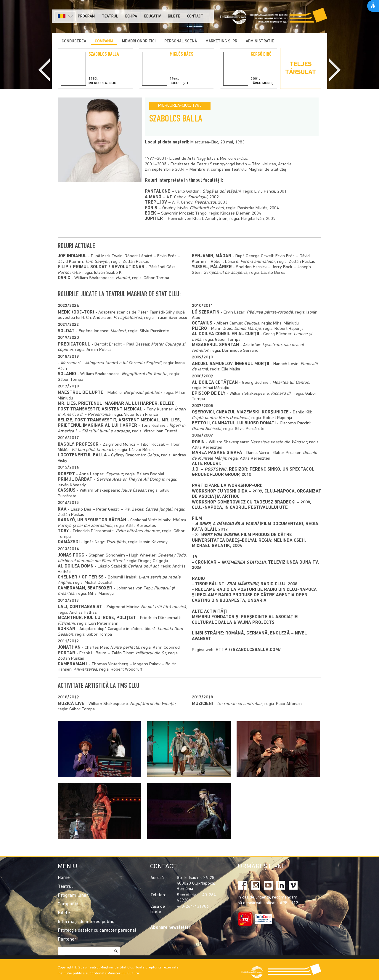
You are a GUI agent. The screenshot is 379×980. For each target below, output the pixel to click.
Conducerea (74, 41)
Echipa (131, 16)
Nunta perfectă (125, 648)
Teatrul (110, 16)
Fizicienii (66, 624)
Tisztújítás (116, 542)
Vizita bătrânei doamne (137, 531)
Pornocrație (69, 273)
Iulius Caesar (134, 491)
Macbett (118, 331)
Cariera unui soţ (143, 566)
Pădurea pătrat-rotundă (270, 312)
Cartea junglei (159, 510)
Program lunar (73, 896)
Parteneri (68, 939)
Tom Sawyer (97, 262)
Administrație (260, 41)
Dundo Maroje (248, 329)
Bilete (174, 16)
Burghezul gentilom (143, 393)
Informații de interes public (86, 922)
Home (64, 878)
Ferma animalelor (258, 262)
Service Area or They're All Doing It (130, 480)
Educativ (152, 16)
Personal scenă (181, 41)
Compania (104, 41)
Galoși (153, 455)
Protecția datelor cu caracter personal (97, 931)
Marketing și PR (221, 41)
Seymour (114, 474)
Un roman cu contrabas (240, 704)
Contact (195, 16)
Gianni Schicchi (207, 429)
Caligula (252, 323)
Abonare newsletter (170, 928)
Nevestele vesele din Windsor (279, 442)
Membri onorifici (139, 41)
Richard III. (281, 394)
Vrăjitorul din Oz (151, 653)
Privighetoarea (128, 318)
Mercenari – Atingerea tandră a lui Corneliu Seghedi (111, 363)
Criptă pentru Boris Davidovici (221, 418)
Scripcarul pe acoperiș (225, 273)
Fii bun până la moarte (94, 450)
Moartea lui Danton (291, 383)
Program (86, 16)
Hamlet (123, 278)
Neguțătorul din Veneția (144, 374)
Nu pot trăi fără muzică (163, 607)
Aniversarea (85, 670)
